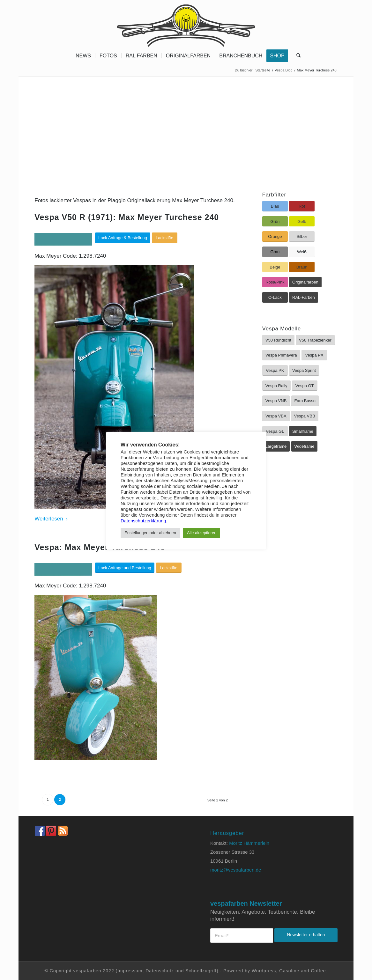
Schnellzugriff (201, 971)
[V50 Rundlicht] (278, 340)
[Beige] (275, 267)
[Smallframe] (303, 431)
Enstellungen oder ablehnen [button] (150, 533)
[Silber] (302, 236)
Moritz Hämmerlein (249, 843)
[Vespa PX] (314, 355)
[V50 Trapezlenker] (315, 340)
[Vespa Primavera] (281, 355)
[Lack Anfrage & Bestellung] (123, 238)
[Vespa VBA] (276, 416)
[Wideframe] (305, 446)
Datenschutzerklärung (143, 521)
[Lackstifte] (165, 238)
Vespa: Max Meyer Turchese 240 (100, 547)
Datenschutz (160, 971)
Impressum (130, 971)
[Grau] (275, 252)
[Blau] (275, 206)
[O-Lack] (275, 297)
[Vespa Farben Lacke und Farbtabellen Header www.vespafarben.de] (186, 24)
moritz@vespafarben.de (236, 870)
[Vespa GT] (305, 386)
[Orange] (275, 236)
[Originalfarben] (305, 282)
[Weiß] (302, 252)
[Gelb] (302, 221)
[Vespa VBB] (305, 416)
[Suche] (296, 56)
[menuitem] (83, 56)
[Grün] (275, 221)
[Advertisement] (186, 125)
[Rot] (302, 206)
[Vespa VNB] (276, 401)
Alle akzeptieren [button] (202, 533)
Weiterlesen (51, 519)
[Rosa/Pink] (275, 282)
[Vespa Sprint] (304, 370)
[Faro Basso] (305, 401)
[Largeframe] (276, 446)
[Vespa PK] (275, 370)
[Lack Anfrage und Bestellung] (125, 568)
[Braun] (302, 267)
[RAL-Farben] (304, 297)
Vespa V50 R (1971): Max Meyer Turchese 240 (127, 217)
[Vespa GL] (275, 431)
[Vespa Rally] (276, 386)
